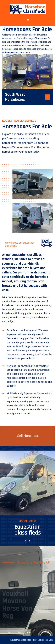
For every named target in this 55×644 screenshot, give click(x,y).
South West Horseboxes (15, 97)
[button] (25, 541)
